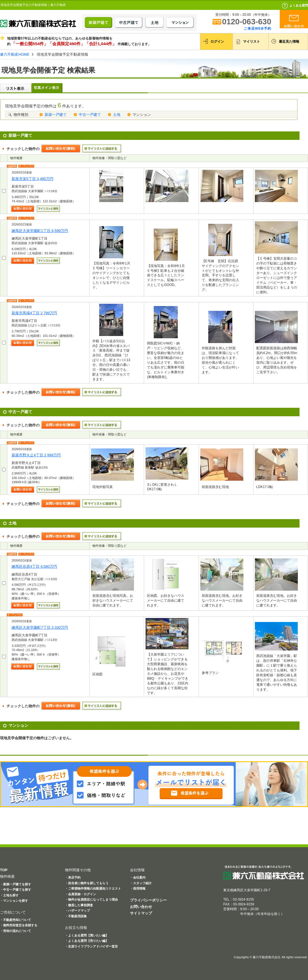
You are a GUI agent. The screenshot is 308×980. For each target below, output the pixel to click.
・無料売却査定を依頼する (19, 925)
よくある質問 (299, 5)
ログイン (217, 42)
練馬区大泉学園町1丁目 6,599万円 (40, 231)
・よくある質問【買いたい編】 (87, 935)
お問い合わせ (141, 907)
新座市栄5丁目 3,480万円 (32, 179)
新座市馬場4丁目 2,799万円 (34, 313)
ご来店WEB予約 (257, 29)
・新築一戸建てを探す (16, 884)
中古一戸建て (90, 115)
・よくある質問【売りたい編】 (87, 941)
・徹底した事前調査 (79, 905)
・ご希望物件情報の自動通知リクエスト (93, 888)
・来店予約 (73, 877)
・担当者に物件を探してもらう (87, 883)
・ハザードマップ (77, 910)
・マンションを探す (14, 901)
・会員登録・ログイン (81, 894)
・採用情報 (138, 888)
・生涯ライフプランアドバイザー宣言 (91, 946)
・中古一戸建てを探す (16, 890)
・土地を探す (9, 895)
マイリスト (251, 42)
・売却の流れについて (16, 931)
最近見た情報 (289, 42)
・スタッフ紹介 (141, 883)
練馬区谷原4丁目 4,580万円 (34, 566)
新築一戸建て (56, 115)
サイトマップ (141, 913)
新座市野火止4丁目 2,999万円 (36, 455)
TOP (4, 870)
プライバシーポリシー (148, 900)
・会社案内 (138, 877)
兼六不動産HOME (15, 54)
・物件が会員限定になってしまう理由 (91, 899)
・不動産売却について (16, 920)
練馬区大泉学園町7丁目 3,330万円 (40, 627)
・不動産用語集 (76, 916)
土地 (117, 115)
